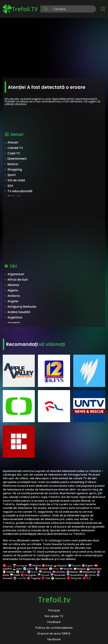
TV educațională (20, 191)
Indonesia (94, 569)
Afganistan (16, 274)
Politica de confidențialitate (54, 628)
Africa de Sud (17, 280)
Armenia (14, 323)
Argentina (15, 317)
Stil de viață (16, 180)
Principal (54, 610)
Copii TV (14, 153)
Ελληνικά (74, 566)
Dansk (47, 566)
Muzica (13, 164)
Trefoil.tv (54, 600)
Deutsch (60, 566)
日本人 (21, 572)
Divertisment (17, 159)
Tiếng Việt (74, 578)
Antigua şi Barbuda (22, 307)
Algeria (13, 290)
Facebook (54, 639)
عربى (8, 566)
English (88, 566)
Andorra (14, 296)
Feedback (54, 622)
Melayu (72, 572)
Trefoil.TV (20, 9)
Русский (43, 575)
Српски (90, 575)
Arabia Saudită (19, 312)
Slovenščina (75, 575)
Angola (13, 301)
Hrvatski (66, 569)
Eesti (17, 569)
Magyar (80, 569)
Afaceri (13, 142)
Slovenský (58, 575)
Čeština (35, 566)
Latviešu (59, 572)
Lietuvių (45, 572)
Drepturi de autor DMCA (54, 633)
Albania (13, 285)
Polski (15, 575)
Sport (12, 175)
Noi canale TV (54, 616)
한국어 (33, 572)
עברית (54, 569)
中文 (87, 578)
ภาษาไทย (20, 578)
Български (20, 566)
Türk (46, 578)
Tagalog (34, 578)
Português (29, 575)
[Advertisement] (54, 49)
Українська (58, 578)
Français (41, 569)
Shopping (15, 169)
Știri (10, 186)
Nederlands (88, 572)
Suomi (28, 569)
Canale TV (15, 148)
